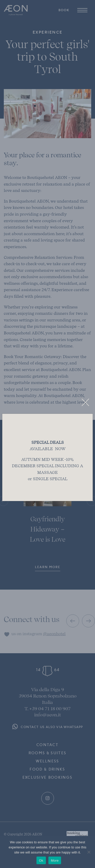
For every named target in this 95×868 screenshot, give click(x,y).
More (55, 860)
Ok (41, 860)
